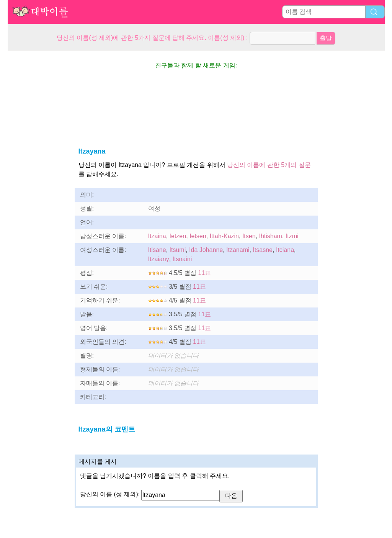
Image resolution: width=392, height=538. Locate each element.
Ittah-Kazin (224, 236)
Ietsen (198, 236)
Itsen (249, 236)
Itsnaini (182, 259)
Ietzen (178, 236)
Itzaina (157, 236)
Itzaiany (159, 259)
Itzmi (292, 236)
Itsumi (178, 250)
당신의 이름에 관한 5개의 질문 (269, 165)
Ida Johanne (206, 250)
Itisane (157, 250)
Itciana (285, 250)
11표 (204, 273)
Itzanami (238, 250)
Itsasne (263, 250)
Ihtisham (270, 236)
